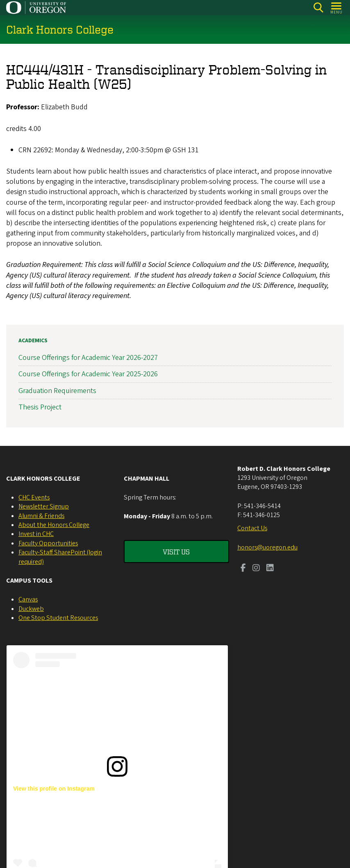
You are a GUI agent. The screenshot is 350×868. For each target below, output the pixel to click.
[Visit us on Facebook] (243, 569)
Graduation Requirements (57, 390)
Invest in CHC (36, 534)
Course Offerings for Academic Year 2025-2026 (88, 374)
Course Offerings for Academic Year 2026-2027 (88, 358)
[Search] (318, 8)
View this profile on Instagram (54, 789)
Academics (33, 341)
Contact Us (252, 528)
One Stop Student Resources (58, 618)
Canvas (28, 599)
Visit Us (176, 552)
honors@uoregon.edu (267, 547)
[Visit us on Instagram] (256, 569)
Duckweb (31, 609)
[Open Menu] (337, 8)
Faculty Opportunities (48, 543)
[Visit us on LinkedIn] (270, 569)
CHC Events (34, 497)
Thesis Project (40, 407)
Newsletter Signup (44, 506)
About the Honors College (54, 525)
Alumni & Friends (41, 516)
